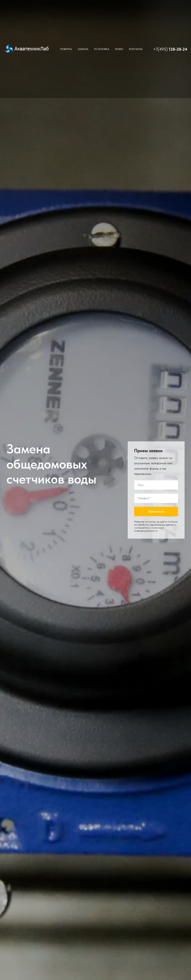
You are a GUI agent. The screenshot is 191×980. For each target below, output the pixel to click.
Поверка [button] (66, 49)
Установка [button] (102, 49)
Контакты (136, 49)
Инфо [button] (119, 49)
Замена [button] (83, 49)
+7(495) (161, 49)
